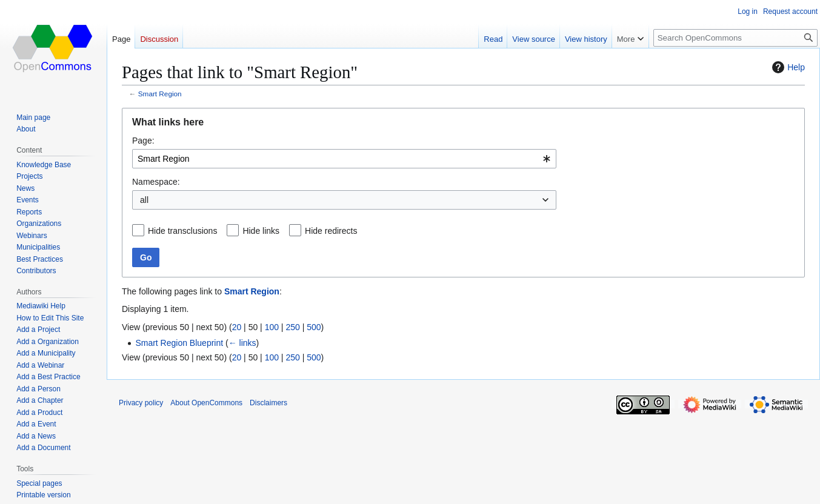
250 (292, 327)
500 (314, 327)
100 (272, 327)
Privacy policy (141, 403)
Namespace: (156, 182)
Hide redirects (331, 231)
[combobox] (344, 159)
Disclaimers (268, 403)
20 (237, 327)
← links (242, 343)
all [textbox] (144, 200)
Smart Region (160, 94)
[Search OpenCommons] (735, 38)
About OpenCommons (206, 403)
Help (787, 67)
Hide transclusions (182, 231)
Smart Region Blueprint (179, 343)
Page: (143, 141)
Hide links (261, 231)
